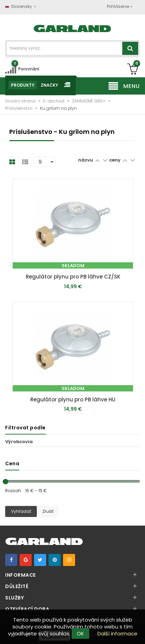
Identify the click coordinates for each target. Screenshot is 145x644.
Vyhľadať (21, 511)
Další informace (117, 633)
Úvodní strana (21, 101)
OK (80, 633)
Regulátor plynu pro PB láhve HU (73, 399)
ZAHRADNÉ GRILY (89, 101)
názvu (86, 160)
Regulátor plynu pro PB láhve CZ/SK (73, 277)
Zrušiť (48, 511)
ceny (115, 160)
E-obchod (54, 101)
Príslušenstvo (19, 108)
